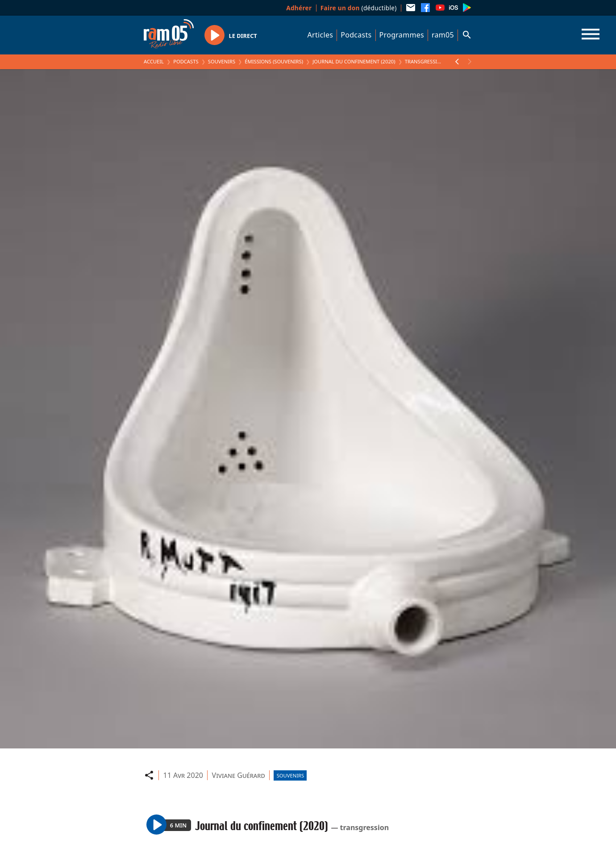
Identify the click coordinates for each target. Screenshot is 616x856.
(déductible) (359, 8)
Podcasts (356, 35)
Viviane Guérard (239, 775)
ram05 (443, 35)
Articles (320, 35)
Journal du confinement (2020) (354, 61)
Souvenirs (222, 61)
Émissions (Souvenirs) (274, 61)
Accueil (154, 61)
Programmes (402, 35)
